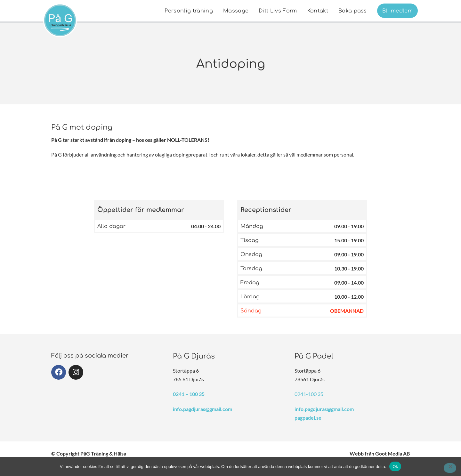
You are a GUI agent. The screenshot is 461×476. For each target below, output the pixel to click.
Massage (236, 11)
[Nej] (450, 468)
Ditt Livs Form (278, 11)
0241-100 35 (309, 394)
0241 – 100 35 (189, 394)
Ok (395, 467)
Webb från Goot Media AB (380, 453)
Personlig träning (189, 11)
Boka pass (353, 11)
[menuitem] (189, 11)
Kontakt (318, 11)
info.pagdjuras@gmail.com (202, 409)
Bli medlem (397, 11)
